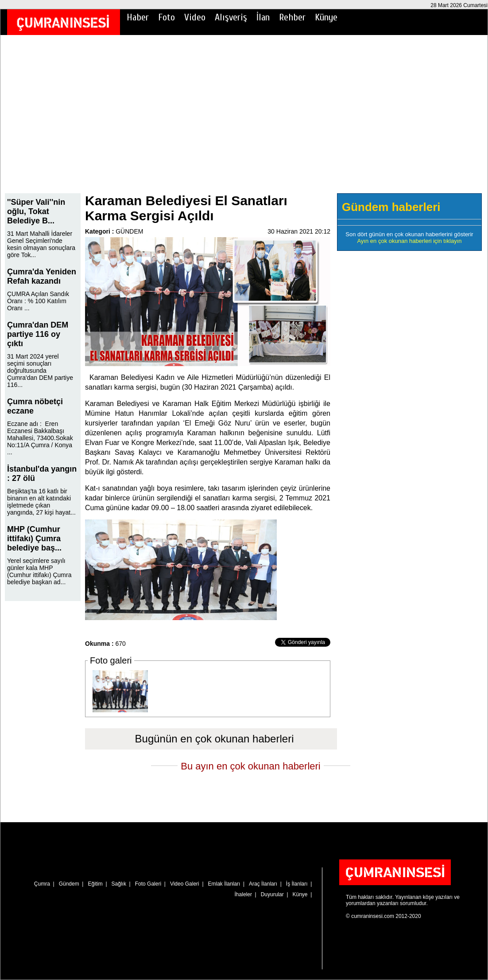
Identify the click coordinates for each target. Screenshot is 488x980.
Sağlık (119, 884)
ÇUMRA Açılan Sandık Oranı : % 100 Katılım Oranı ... (38, 301)
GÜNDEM (129, 231)
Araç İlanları (263, 884)
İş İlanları (297, 884)
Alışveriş (231, 17)
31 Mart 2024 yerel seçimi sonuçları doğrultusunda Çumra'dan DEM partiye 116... (40, 371)
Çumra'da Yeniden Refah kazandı (42, 276)
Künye (326, 17)
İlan (263, 17)
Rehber (292, 17)
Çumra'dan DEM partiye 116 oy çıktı (38, 334)
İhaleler (243, 894)
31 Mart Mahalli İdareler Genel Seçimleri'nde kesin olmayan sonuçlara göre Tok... (41, 244)
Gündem (69, 884)
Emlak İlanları (224, 884)
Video (195, 17)
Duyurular (272, 894)
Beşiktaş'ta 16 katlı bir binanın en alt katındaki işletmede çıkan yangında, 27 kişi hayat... (41, 502)
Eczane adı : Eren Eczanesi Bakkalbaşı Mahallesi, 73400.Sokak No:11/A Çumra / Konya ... (40, 438)
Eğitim (95, 884)
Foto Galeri (148, 884)
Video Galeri (185, 884)
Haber (138, 17)
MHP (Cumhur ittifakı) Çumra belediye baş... (34, 539)
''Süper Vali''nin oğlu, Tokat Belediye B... (36, 211)
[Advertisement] (244, 120)
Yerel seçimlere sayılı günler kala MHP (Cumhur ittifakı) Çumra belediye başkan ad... (39, 571)
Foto (167, 17)
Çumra (42, 884)
